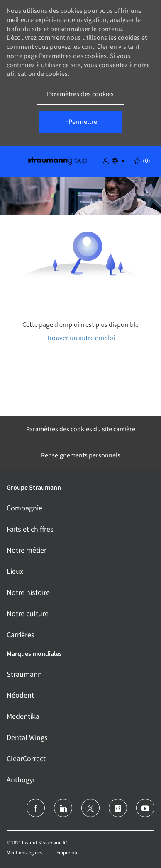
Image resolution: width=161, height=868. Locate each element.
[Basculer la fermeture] (13, 162)
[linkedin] (63, 808)
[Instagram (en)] (118, 808)
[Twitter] (90, 808)
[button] (106, 160)
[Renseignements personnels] (81, 455)
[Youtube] (145, 808)
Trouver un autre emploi (81, 338)
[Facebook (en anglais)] (36, 808)
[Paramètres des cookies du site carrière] (81, 429)
